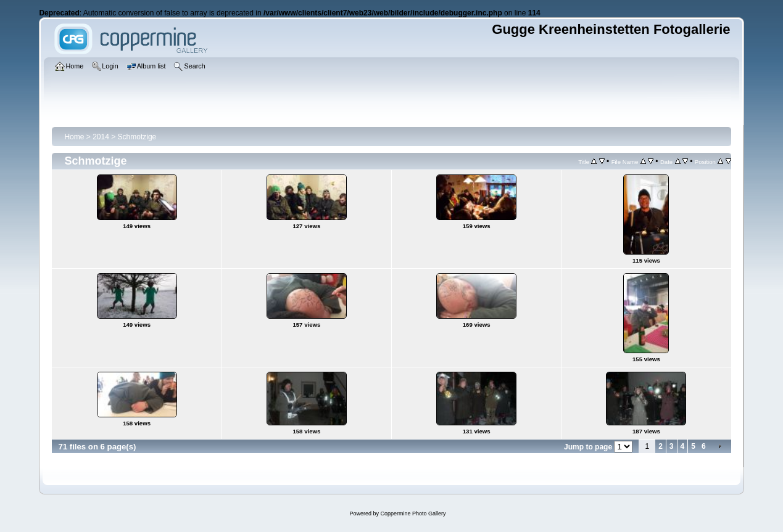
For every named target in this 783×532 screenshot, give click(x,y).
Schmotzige (137, 137)
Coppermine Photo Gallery (413, 514)
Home (74, 137)
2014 (101, 137)
